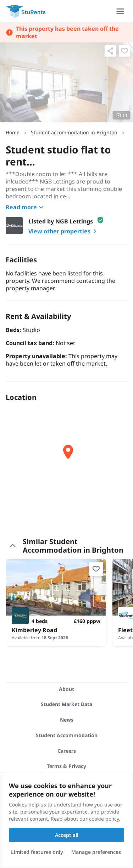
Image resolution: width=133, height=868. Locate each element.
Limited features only (37, 852)
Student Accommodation (67, 735)
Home (13, 132)
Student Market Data (66, 704)
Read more (26, 207)
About (66, 689)
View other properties (64, 231)
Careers (67, 751)
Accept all (67, 835)
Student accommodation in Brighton (74, 132)
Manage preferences (96, 852)
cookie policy (104, 819)
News (67, 720)
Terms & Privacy (66, 766)
